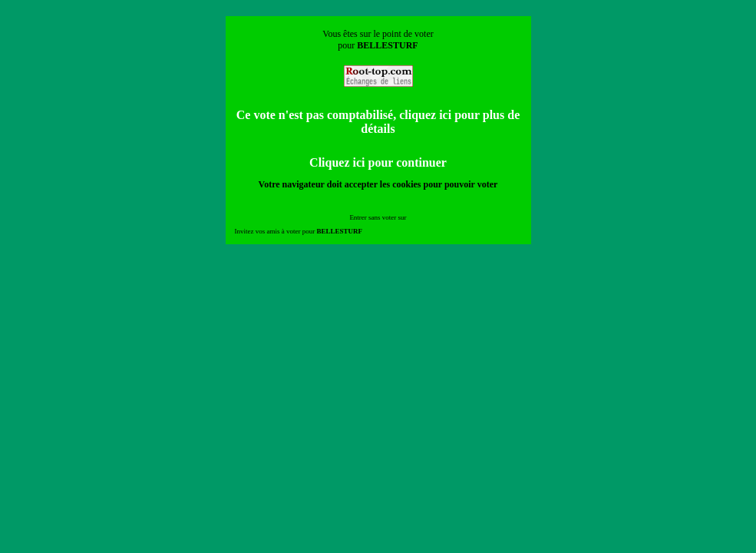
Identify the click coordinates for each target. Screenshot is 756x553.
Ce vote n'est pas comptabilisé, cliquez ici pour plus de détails (378, 122)
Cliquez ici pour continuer (378, 162)
